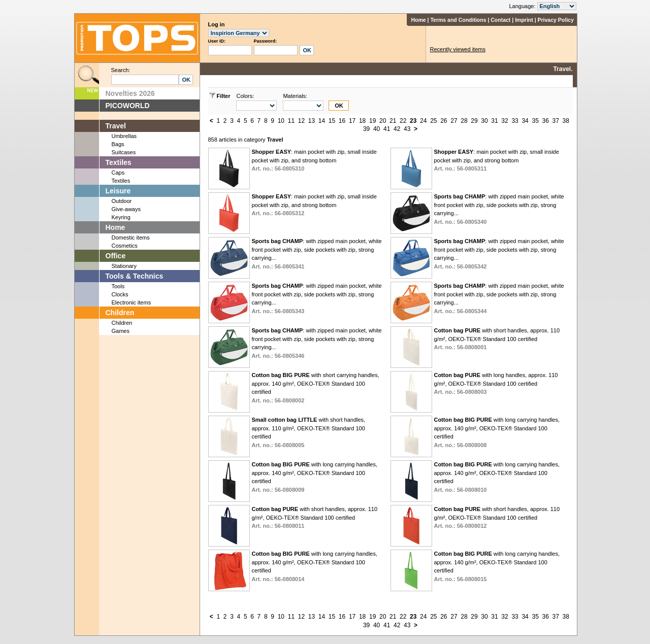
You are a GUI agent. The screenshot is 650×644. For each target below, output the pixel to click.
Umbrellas (124, 136)
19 (372, 121)
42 (397, 129)
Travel (116, 126)
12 (301, 121)
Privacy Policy (556, 20)
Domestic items (131, 238)
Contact (500, 20)
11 (291, 121)
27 (454, 121)
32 (505, 121)
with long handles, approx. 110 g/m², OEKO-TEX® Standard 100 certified (496, 383)
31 (494, 121)
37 (556, 121)
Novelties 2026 (130, 93)
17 (352, 121)
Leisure (118, 191)
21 (393, 121)
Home (418, 20)
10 (281, 121)
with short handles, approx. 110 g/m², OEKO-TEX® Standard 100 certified (497, 339)
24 (423, 121)
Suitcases (124, 152)
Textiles (119, 162)
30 (484, 121)
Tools (118, 286)
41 (387, 129)
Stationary (124, 266)
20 (383, 121)
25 (433, 121)
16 (342, 121)
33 (515, 121)
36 (545, 121)
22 (403, 121)
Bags (118, 144)
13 (312, 121)
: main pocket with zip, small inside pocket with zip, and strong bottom (314, 160)
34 (525, 121)
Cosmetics (125, 246)
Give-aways (126, 209)
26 (444, 121)
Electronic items (132, 302)
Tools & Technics (135, 276)
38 (566, 121)
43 (407, 129)
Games (121, 331)
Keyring (121, 217)
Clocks (120, 294)
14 (322, 121)
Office (116, 256)
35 (535, 121)
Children (120, 313)
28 (464, 121)
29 (474, 121)
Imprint (524, 20)
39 (366, 129)
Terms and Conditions (458, 20)
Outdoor (122, 201)
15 (332, 121)
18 (362, 121)
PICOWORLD (128, 106)
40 (377, 129)
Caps (118, 173)
